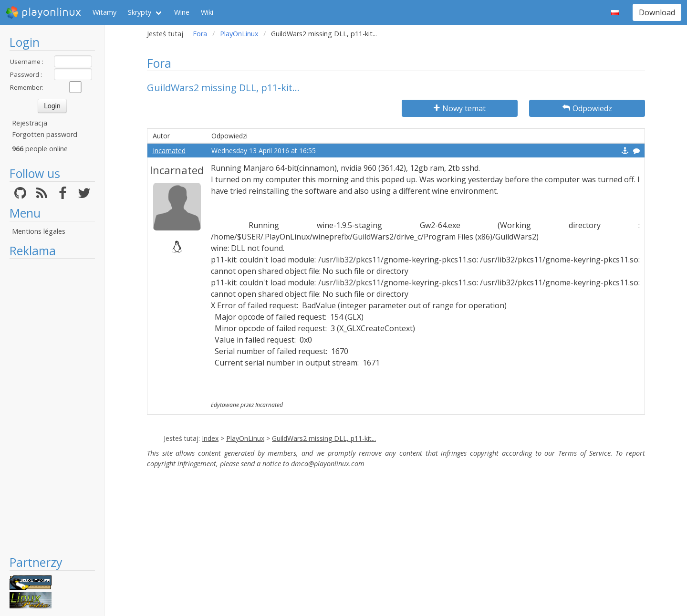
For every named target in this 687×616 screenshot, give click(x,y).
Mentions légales (39, 231)
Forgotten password (45, 134)
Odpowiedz (587, 108)
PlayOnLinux (239, 34)
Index (210, 438)
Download (657, 12)
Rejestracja (30, 123)
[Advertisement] (52, 407)
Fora (200, 34)
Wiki (207, 12)
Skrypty (140, 12)
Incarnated (169, 151)
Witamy (104, 12)
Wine (182, 12)
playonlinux (43, 12)
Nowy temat (460, 108)
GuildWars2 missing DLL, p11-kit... (324, 438)
